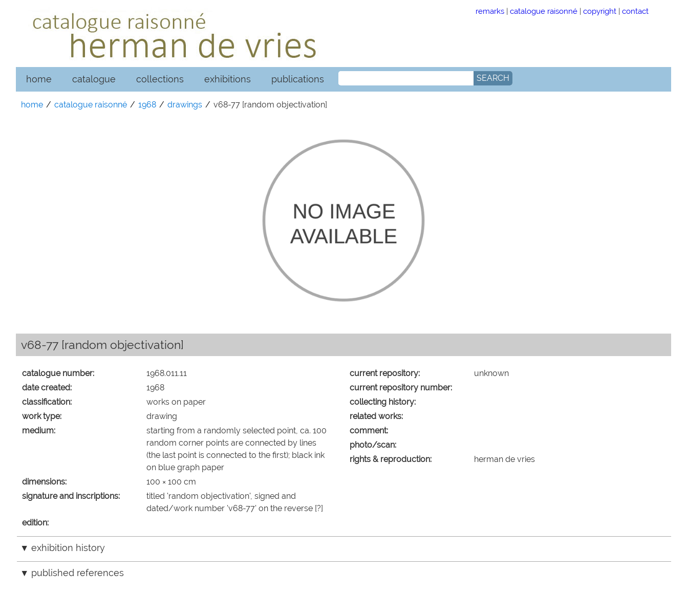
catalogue (94, 79)
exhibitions (228, 79)
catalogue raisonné (544, 11)
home (39, 79)
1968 (147, 105)
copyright (600, 11)
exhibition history (68, 548)
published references (78, 573)
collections (160, 79)
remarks (490, 11)
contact (635, 11)
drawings (185, 105)
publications (298, 79)
